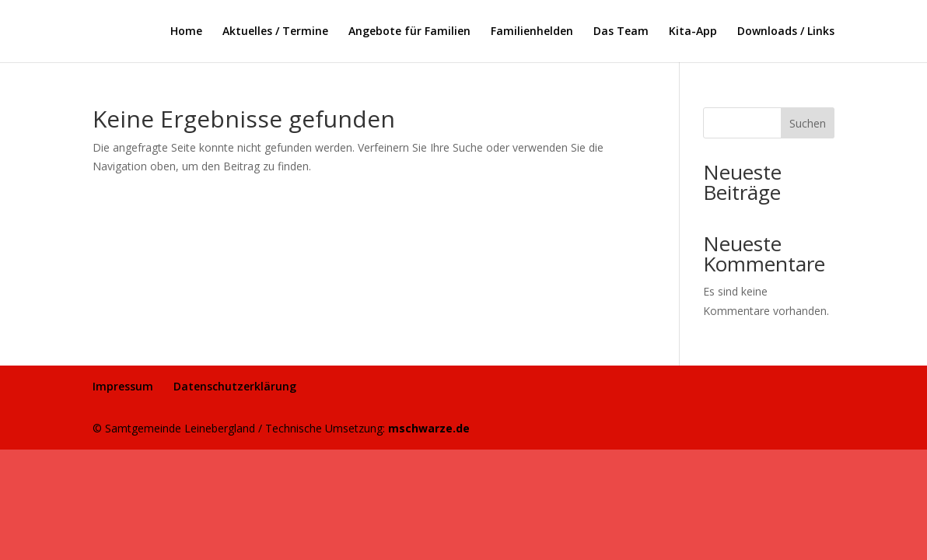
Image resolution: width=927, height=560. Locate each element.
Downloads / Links (786, 32)
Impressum (123, 386)
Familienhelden (532, 32)
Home (186, 32)
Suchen (808, 123)
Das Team (621, 32)
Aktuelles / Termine (275, 32)
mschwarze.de (429, 428)
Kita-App (693, 32)
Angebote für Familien (409, 32)
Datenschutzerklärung (235, 386)
